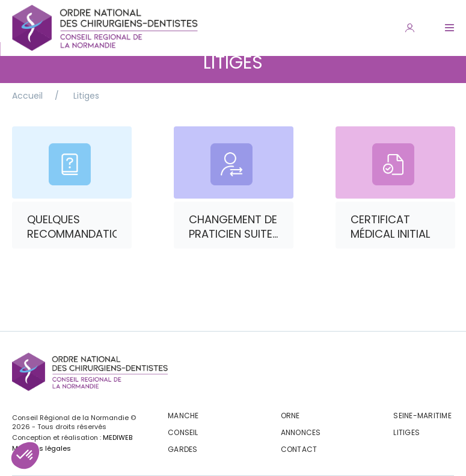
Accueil (27, 96)
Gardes (182, 449)
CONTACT (299, 449)
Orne (290, 416)
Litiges (86, 96)
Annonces (301, 432)
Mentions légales (41, 448)
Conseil (183, 432)
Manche (183, 416)
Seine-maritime (422, 416)
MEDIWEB (118, 437)
